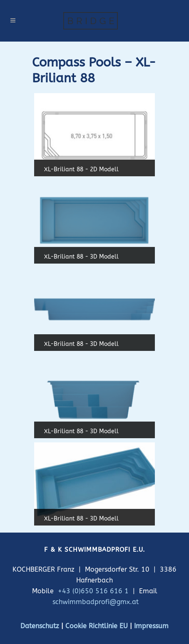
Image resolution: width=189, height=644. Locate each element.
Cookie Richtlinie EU (97, 626)
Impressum (151, 626)
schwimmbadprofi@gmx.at (96, 602)
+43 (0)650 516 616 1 (93, 591)
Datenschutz (40, 626)
